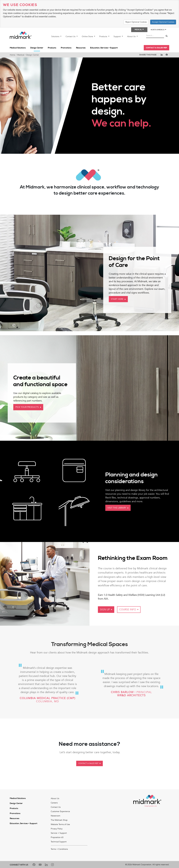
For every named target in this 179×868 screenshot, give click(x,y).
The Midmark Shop (59, 820)
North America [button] (159, 30)
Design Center (37, 48)
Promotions (66, 48)
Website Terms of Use (60, 824)
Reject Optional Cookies (136, 22)
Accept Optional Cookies (163, 22)
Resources (81, 48)
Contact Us (71, 36)
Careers (54, 803)
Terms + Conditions (59, 849)
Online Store (88, 36)
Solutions (56, 36)
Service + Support (59, 833)
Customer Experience (60, 811)
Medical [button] (139, 30)
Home (12, 55)
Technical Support (59, 842)
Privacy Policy (57, 829)
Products (103, 36)
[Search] (167, 36)
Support (117, 36)
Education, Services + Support (104, 48)
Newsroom (56, 816)
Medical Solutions (18, 48)
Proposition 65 (57, 837)
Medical (21, 55)
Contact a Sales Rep (156, 48)
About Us (132, 36)
